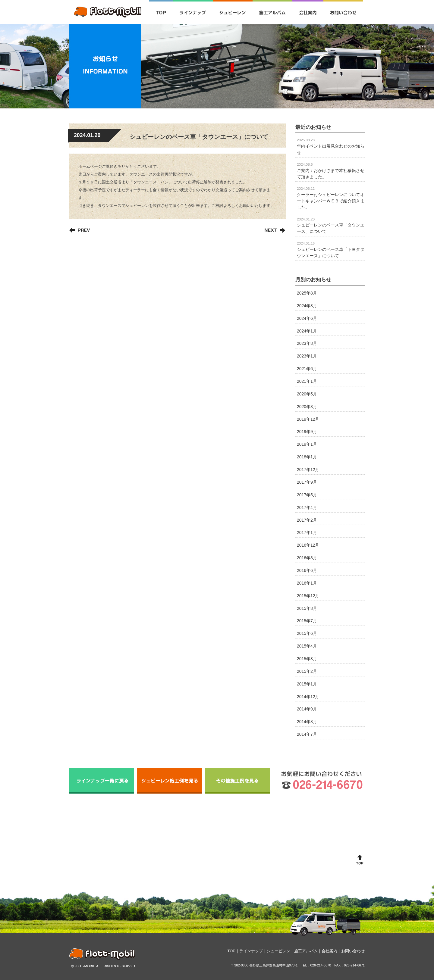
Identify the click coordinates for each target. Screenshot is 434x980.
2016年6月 (307, 570)
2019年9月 (307, 432)
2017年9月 (307, 482)
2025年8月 (307, 293)
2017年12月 (308, 470)
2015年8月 (307, 608)
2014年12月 (308, 697)
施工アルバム (306, 951)
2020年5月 (307, 394)
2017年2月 (307, 520)
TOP (232, 951)
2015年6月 (307, 633)
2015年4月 (307, 646)
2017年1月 (307, 532)
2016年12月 (308, 545)
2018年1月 (307, 457)
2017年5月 (307, 495)
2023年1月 (307, 356)
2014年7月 (307, 734)
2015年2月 (307, 671)
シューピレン (278, 951)
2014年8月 (307, 722)
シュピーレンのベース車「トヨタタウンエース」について (331, 250)
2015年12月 (308, 596)
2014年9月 (307, 709)
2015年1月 (307, 684)
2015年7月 (307, 621)
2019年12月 (308, 419)
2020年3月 (307, 407)
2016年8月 (307, 558)
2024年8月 (307, 306)
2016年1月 (307, 583)
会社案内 (329, 951)
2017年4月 (307, 507)
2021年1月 (307, 381)
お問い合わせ (353, 951)
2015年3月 (307, 659)
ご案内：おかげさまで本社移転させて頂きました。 (331, 171)
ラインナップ (251, 951)
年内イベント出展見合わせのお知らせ (331, 146)
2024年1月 (307, 331)
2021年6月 (307, 369)
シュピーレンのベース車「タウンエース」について (331, 226)
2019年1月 (307, 444)
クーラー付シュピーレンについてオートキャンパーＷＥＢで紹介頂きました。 (331, 198)
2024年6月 (307, 318)
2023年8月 (307, 343)
